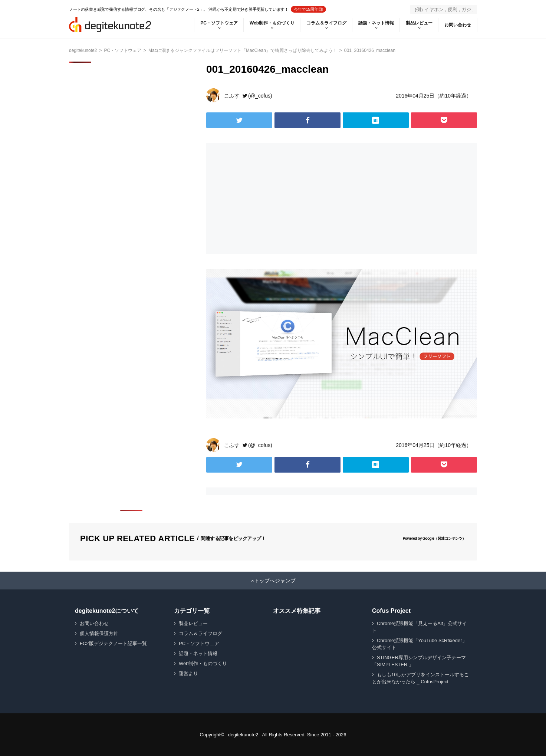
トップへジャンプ (275, 581)
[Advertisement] (272, 198)
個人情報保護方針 (99, 633)
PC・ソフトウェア (219, 23)
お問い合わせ (458, 25)
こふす (232, 96)
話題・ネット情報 (376, 23)
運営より (188, 673)
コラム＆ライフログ (326, 23)
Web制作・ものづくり (272, 23)
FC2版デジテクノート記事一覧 (113, 643)
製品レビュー (419, 23)
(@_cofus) (260, 96)
